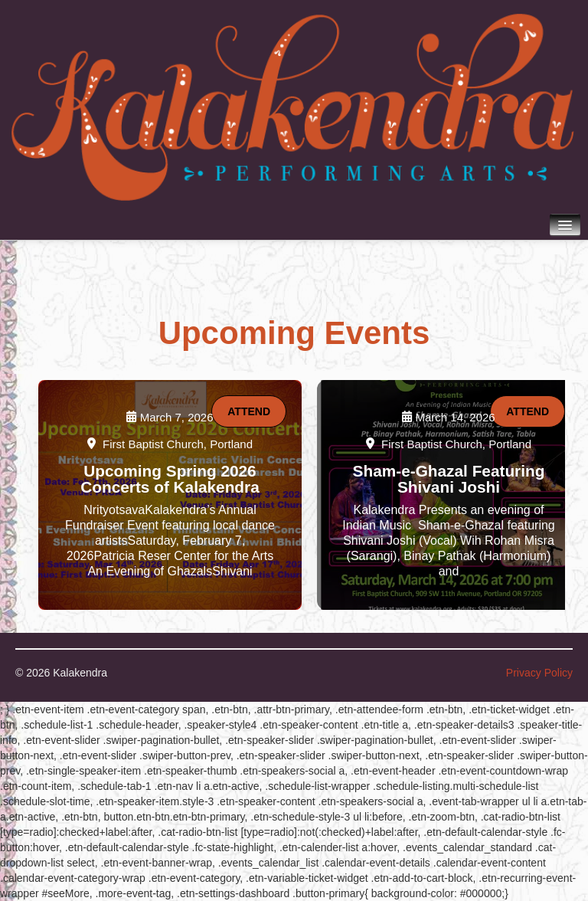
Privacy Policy (539, 673)
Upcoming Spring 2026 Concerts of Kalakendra (170, 479)
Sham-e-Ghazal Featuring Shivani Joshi (449, 479)
